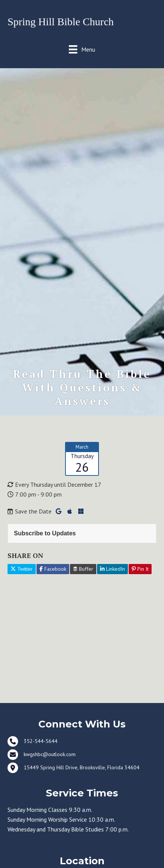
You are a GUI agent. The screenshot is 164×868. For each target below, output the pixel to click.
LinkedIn (112, 569)
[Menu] (82, 49)
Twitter (22, 569)
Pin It (140, 569)
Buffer (83, 569)
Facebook (53, 569)
